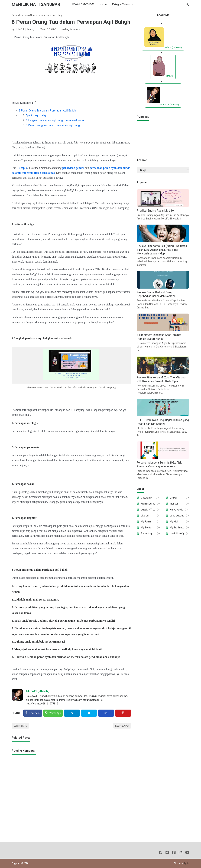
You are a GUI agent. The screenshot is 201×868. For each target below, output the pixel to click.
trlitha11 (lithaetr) (38, 691)
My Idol (174, 522)
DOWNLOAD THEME (83, 4)
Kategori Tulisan (121, 4)
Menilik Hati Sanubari (37, 4)
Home (103, 4)
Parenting (146, 534)
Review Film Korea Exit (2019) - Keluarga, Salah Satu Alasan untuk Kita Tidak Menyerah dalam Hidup (162, 250)
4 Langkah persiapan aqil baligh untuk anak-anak (55, 120)
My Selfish (147, 528)
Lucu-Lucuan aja (177, 516)
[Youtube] (187, 853)
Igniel (187, 863)
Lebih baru (20, 726)
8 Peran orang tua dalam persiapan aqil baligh (53, 125)
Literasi (145, 516)
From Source (148, 504)
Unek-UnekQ (177, 534)
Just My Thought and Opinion (148, 510)
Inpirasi (174, 504)
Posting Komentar (71, 29)
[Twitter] (53, 713)
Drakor (174, 498)
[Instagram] (181, 853)
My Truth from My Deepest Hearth (177, 528)
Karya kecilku (177, 510)
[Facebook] (33, 713)
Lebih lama (122, 726)
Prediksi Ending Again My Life (155, 211)
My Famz (146, 522)
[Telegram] (72, 713)
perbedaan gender (73, 168)
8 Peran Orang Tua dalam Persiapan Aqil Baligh (47, 111)
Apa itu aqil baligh (36, 115)
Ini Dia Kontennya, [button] (24, 103)
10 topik (22, 168)
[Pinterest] (123, 713)
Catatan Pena (148, 498)
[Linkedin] (106, 713)
